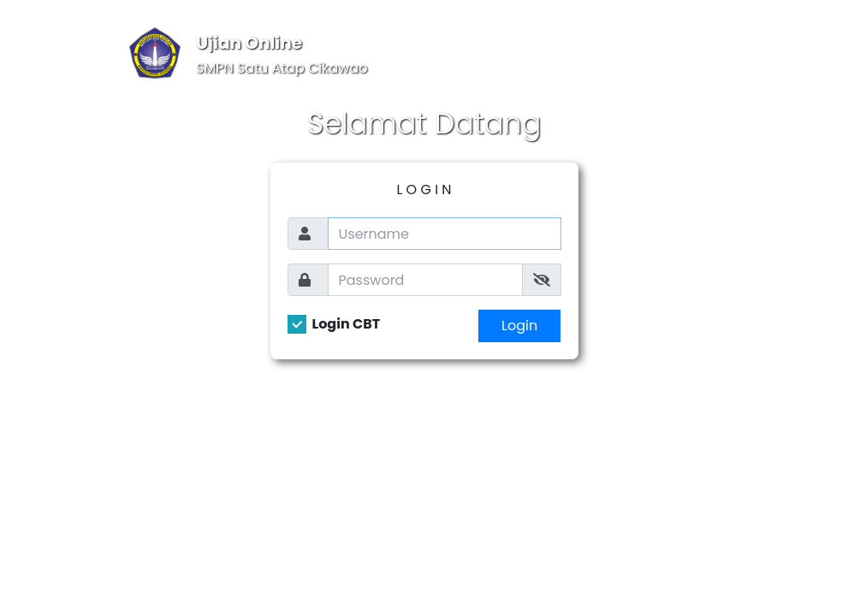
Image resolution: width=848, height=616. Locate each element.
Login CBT (347, 324)
